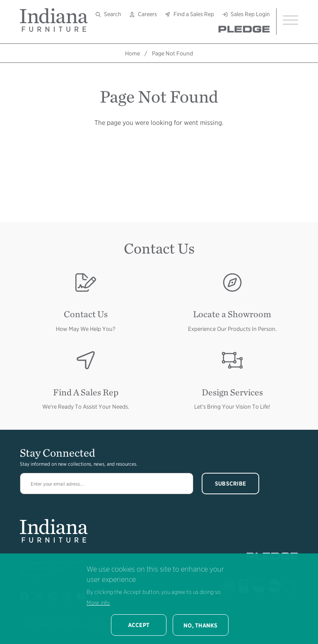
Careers (147, 14)
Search (113, 14)
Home (132, 53)
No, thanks (201, 625)
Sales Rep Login (250, 14)
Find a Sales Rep (194, 14)
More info (98, 603)
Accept (139, 625)
